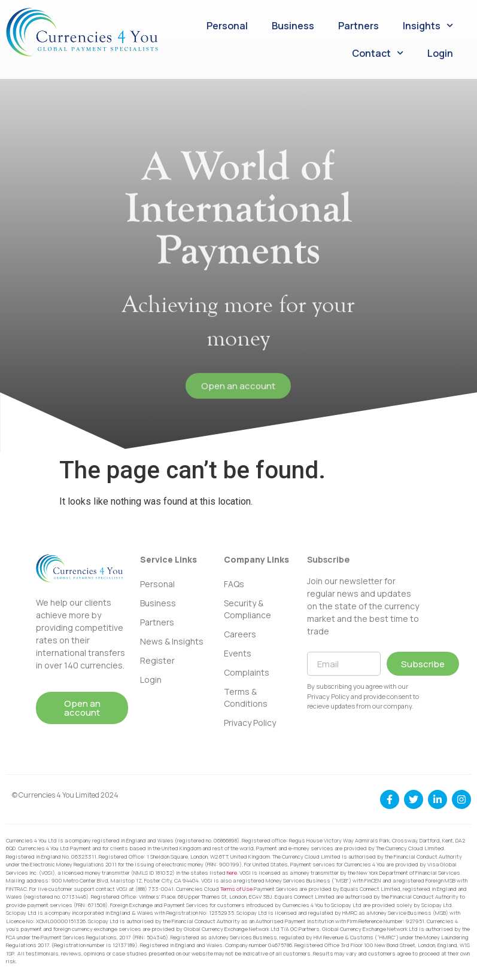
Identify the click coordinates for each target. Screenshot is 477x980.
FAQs (234, 584)
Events (238, 653)
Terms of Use (236, 889)
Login (440, 53)
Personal (227, 26)
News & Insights (172, 641)
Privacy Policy (250, 723)
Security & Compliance (247, 609)
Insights (428, 25)
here (232, 873)
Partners (358, 26)
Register (157, 660)
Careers (240, 634)
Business (293, 26)
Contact (378, 53)
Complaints (247, 672)
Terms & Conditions (246, 697)
